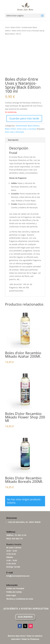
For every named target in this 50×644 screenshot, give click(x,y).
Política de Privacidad (15, 589)
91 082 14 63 (21, 535)
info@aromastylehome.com (18, 576)
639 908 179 (17, 539)
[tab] (25, 140)
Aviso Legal (11, 595)
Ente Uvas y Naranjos (15, 132)
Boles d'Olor (16, 27)
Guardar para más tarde (24, 118)
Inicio (7, 27)
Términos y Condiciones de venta (20, 599)
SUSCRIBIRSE (25, 617)
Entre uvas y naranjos (27, 129)
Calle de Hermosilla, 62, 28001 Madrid (24, 522)
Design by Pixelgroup (30, 639)
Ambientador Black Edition (27, 126)
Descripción (13, 140)
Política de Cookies (14, 592)
